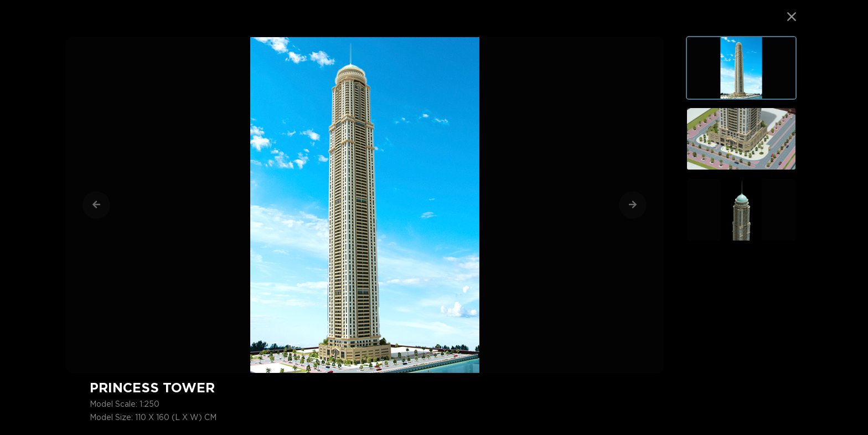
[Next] (633, 205)
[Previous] (96, 205)
